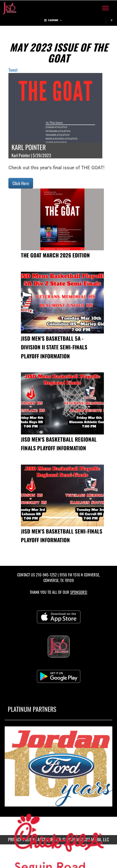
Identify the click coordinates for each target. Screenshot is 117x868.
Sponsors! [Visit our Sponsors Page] (79, 592)
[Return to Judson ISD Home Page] (9, 8)
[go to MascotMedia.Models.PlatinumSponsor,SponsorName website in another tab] (58, 767)
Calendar (53, 20)
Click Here (21, 183)
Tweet (13, 70)
